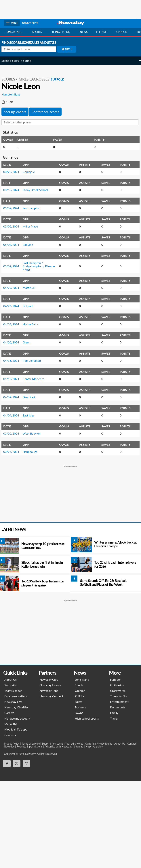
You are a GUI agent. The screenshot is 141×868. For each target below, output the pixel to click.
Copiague (31, 172)
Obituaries (117, 685)
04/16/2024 (14, 361)
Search (69, 49)
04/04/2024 (14, 415)
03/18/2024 (14, 190)
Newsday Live (14, 702)
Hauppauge (33, 452)
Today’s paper (13, 691)
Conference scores (48, 112)
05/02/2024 (14, 266)
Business (80, 707)
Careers (10, 713)
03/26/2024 (14, 452)
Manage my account (18, 718)
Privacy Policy (12, 744)
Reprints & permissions (30, 746)
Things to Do (118, 696)
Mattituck (32, 288)
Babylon (30, 245)
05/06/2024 (14, 226)
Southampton (34, 208)
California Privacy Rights (99, 744)
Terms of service (31, 744)
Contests (11, 735)
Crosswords (118, 691)
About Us (11, 679)
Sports (37, 32)
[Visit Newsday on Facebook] (7, 764)
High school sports (87, 718)
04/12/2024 (14, 379)
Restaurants (118, 707)
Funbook (116, 679)
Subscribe (11, 685)
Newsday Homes (51, 685)
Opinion (122, 32)
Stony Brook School (38, 190)
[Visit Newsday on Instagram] (27, 764)
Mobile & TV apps (16, 729)
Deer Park (32, 397)
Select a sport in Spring (19, 61)
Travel (114, 718)
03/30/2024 (14, 433)
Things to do (61, 32)
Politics (80, 696)
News (84, 32)
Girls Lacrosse (36, 79)
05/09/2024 (14, 208)
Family (114, 713)
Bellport (30, 306)
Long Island (14, 32)
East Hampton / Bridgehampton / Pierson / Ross (41, 266)
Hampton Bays (13, 94)
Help (88, 746)
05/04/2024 (14, 245)
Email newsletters (16, 696)
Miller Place (33, 226)
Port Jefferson (34, 361)
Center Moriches (36, 379)
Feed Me (102, 32)
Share (10, 102)
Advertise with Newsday (59, 746)
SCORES (11, 79)
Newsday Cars (49, 679)
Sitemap (79, 746)
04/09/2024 (14, 397)
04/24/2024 (14, 324)
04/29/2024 (14, 288)
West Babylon (34, 433)
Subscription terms (53, 744)
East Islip (31, 415)
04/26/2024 (14, 306)
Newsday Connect (52, 696)
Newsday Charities (17, 707)
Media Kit (11, 724)
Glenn (29, 342)
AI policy (98, 746)
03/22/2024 (14, 172)
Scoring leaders (18, 112)
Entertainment (119, 702)
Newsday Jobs (49, 691)
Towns (79, 713)
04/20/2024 (14, 342)
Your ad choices (74, 744)
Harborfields (33, 324)
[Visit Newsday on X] (17, 764)
